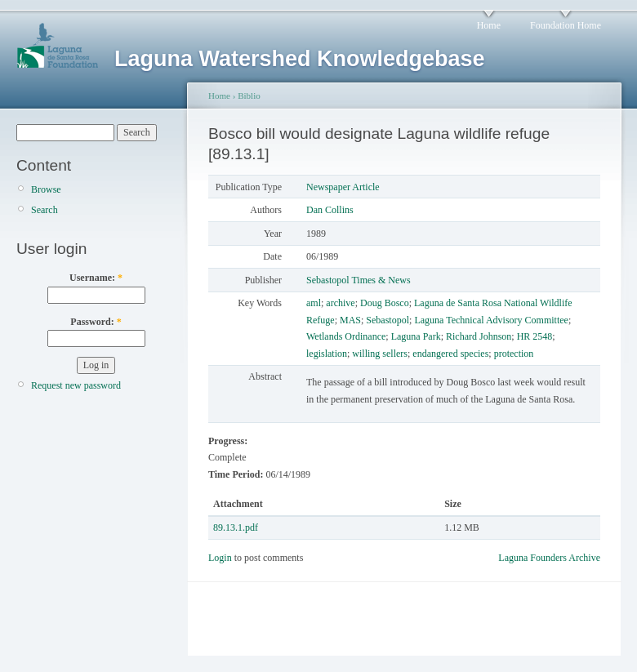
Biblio (249, 96)
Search (45, 210)
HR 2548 (535, 336)
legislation (327, 354)
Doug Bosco (385, 303)
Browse (46, 189)
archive (340, 303)
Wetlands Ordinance (346, 336)
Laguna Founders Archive (549, 558)
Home (489, 25)
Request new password (76, 385)
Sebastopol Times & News (359, 280)
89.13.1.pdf (236, 527)
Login (220, 558)
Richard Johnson (479, 336)
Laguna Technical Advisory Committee (491, 320)
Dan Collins (330, 210)
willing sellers (380, 354)
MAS (350, 320)
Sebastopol (388, 320)
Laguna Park (416, 336)
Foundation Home (566, 25)
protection (514, 354)
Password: (96, 322)
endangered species (450, 354)
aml (314, 303)
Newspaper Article (343, 187)
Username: (96, 278)
